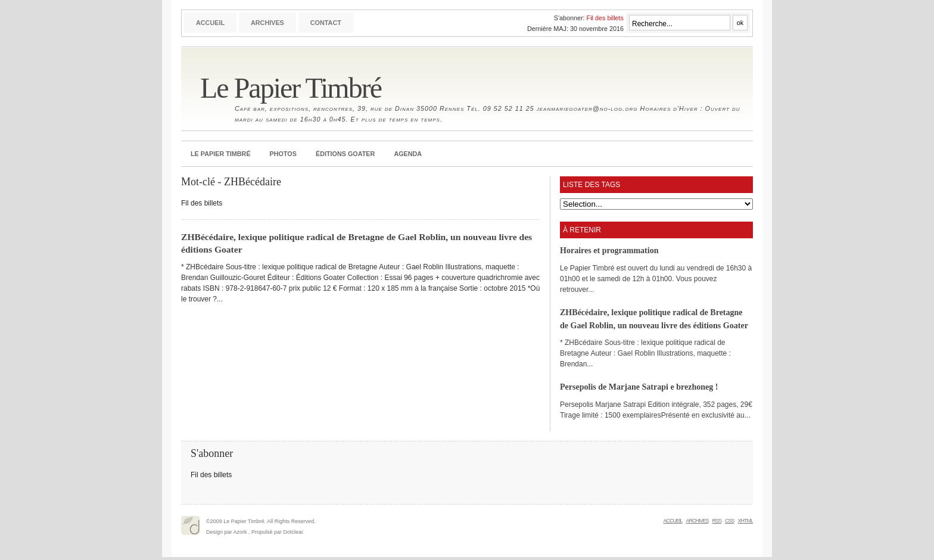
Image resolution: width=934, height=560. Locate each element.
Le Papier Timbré (291, 88)
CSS (730, 521)
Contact (326, 23)
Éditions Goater (345, 154)
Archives (267, 23)
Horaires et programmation (609, 250)
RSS (717, 521)
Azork (240, 532)
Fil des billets (605, 18)
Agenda (408, 154)
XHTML (745, 521)
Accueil (210, 23)
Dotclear (293, 532)
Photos (283, 154)
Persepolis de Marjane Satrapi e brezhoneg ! (639, 387)
